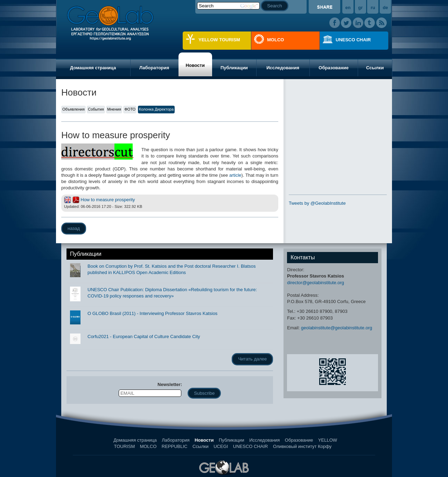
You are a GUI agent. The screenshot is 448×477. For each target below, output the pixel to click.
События (96, 109)
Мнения (114, 109)
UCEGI (221, 446)
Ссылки (375, 68)
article (235, 175)
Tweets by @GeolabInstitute (317, 203)
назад (74, 228)
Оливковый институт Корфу (302, 446)
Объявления (73, 109)
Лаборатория (154, 68)
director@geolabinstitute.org (316, 283)
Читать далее (252, 359)
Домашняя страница (93, 68)
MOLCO (275, 40)
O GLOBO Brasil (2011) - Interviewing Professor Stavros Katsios (152, 313)
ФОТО (130, 109)
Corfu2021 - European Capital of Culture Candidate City (144, 336)
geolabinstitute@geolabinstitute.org (337, 328)
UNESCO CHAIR (353, 40)
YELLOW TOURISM (219, 40)
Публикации (234, 68)
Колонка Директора (156, 109)
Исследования (283, 68)
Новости (195, 65)
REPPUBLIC (175, 446)
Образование (334, 68)
